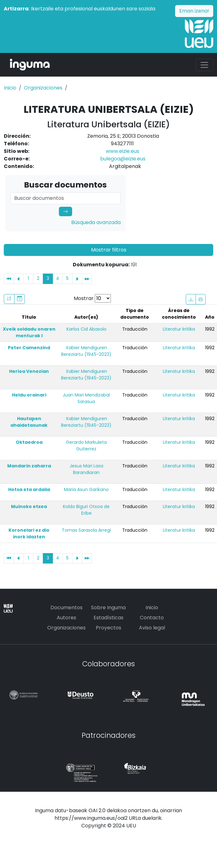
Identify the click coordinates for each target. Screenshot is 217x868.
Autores (66, 618)
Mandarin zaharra (29, 466)
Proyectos (108, 628)
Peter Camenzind (29, 348)
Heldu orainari (29, 395)
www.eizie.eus (123, 151)
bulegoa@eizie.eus (123, 159)
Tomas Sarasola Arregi (86, 530)
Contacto (152, 618)
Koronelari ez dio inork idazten (29, 533)
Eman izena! (194, 11)
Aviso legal (152, 628)
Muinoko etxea (29, 506)
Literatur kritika (179, 329)
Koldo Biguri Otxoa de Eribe (86, 510)
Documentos (66, 608)
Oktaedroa (29, 442)
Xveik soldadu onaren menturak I (29, 332)
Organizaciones (43, 88)
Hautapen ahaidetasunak (29, 422)
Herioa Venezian (29, 371)
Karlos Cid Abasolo (86, 329)
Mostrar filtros (109, 250)
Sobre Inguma (108, 608)
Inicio (10, 88)
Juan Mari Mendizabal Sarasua (86, 398)
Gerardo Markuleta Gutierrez (86, 446)
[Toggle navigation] (204, 65)
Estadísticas (108, 618)
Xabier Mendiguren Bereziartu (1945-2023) (86, 351)
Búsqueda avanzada (96, 222)
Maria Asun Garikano (86, 489)
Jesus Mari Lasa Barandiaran (86, 469)
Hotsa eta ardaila (29, 489)
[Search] (65, 198)
